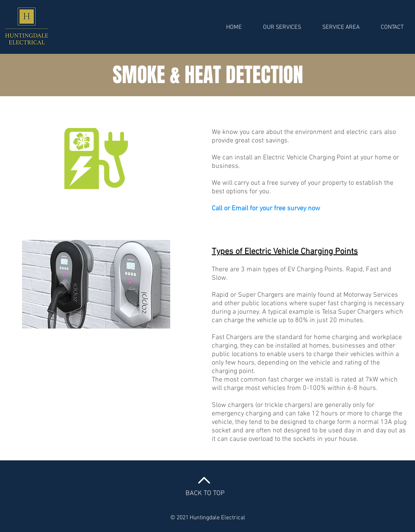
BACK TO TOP (205, 493)
